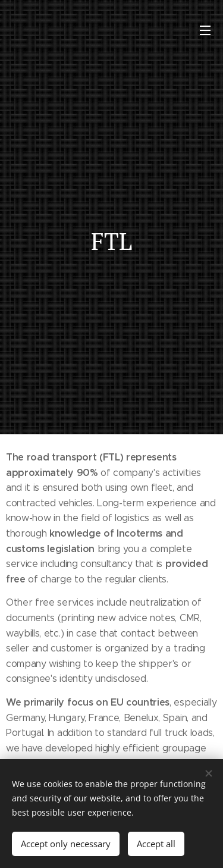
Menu (205, 30)
